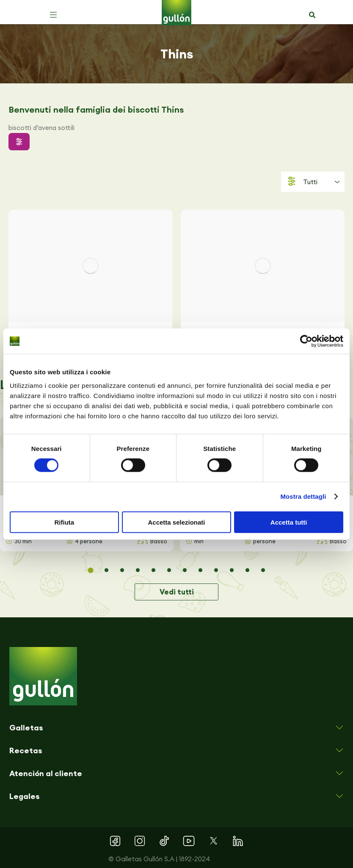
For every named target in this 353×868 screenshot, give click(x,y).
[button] (53, 15)
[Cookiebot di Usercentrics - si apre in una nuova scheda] (306, 341)
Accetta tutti (289, 522)
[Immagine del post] (90, 266)
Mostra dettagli (303, 496)
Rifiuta (64, 522)
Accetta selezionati (176, 522)
